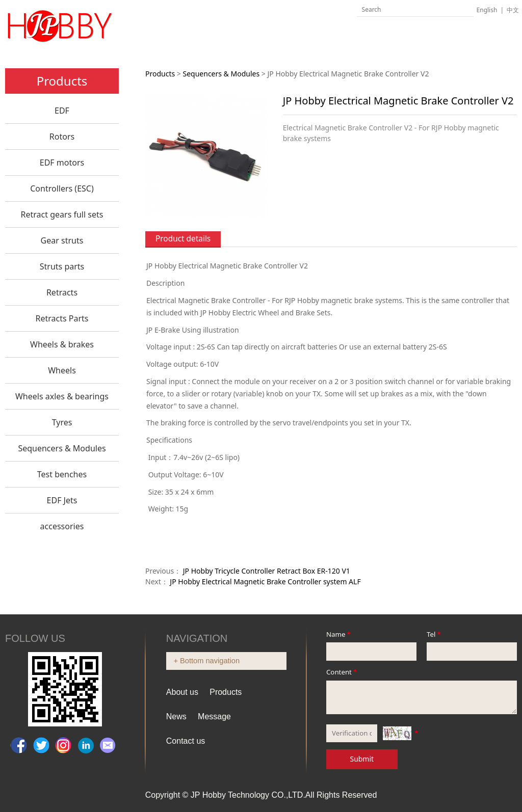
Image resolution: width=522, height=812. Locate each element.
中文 (513, 10)
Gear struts (62, 240)
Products (160, 74)
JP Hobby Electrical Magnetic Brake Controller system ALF (265, 581)
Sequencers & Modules (62, 448)
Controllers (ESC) (62, 188)
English (487, 10)
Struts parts (62, 266)
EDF (62, 111)
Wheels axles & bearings (62, 396)
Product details (183, 239)
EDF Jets (62, 500)
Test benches (62, 474)
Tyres (62, 422)
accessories (62, 526)
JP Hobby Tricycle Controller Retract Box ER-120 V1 (267, 571)
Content (342, 672)
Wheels (62, 370)
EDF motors (62, 163)
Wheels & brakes (62, 344)
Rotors (62, 137)
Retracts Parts (62, 318)
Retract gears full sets (62, 214)
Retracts (62, 292)
